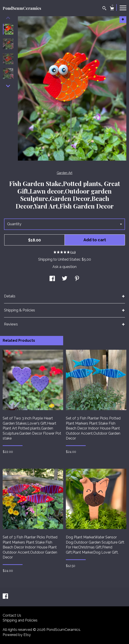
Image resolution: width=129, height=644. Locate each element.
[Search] (104, 9)
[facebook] (5, 597)
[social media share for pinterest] (77, 279)
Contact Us (12, 615)
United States (69, 259)
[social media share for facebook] (52, 279)
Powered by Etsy (17, 635)
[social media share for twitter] (65, 279)
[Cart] (112, 9)
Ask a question (64, 267)
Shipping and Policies (20, 620)
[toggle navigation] (123, 8)
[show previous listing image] (8, 18)
